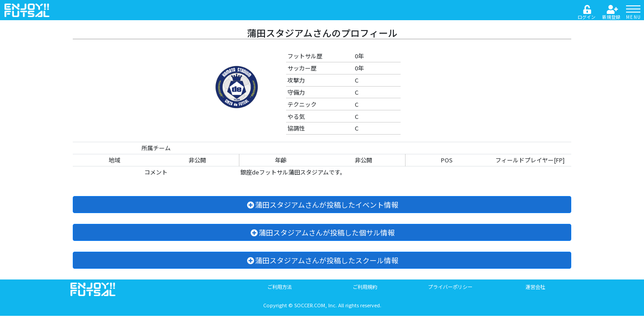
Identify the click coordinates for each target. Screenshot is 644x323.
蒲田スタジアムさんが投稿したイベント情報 (322, 205)
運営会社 (535, 287)
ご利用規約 (365, 287)
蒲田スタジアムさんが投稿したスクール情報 (322, 260)
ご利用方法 (280, 287)
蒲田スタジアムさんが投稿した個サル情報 (322, 232)
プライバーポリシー (450, 287)
